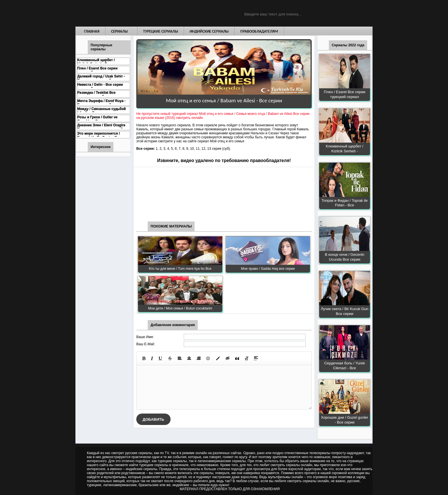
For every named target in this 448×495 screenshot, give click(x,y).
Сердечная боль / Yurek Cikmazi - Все (345, 366)
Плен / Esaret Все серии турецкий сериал (345, 94)
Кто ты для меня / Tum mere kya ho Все (180, 269)
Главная (92, 31)
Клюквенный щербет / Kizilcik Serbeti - (344, 149)
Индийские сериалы (209, 31)
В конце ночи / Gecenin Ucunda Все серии (345, 257)
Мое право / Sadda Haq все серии (268, 269)
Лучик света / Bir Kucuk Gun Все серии (345, 311)
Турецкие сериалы (161, 31)
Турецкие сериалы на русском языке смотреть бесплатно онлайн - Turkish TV (128, 13)
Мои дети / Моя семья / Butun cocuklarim (180, 308)
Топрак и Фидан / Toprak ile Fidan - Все (344, 203)
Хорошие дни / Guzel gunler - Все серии (344, 420)
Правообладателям (259, 31)
